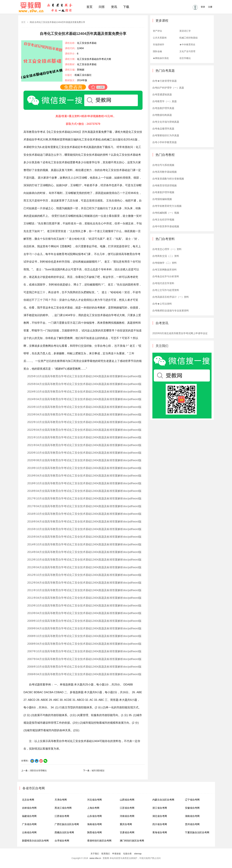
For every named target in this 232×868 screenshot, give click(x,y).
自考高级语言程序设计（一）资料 (171, 297)
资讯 (114, 7)
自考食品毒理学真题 (163, 129)
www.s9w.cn (95, 858)
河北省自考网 (94, 800)
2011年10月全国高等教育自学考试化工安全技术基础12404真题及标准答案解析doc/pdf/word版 (84, 590)
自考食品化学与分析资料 (166, 276)
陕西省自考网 (94, 832)
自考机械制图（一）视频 (166, 213)
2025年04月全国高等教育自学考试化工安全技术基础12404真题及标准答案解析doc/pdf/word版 (84, 384)
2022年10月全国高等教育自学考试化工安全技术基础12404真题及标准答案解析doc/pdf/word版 (84, 422)
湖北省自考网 (160, 816)
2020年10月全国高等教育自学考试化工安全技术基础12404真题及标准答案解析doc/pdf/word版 (84, 453)
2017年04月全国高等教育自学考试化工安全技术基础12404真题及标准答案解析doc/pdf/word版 (84, 506)
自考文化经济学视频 (163, 220)
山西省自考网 (127, 800)
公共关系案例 (160, 38)
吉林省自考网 (29, 808)
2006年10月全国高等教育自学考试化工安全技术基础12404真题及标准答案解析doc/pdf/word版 (84, 667)
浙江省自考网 (160, 808)
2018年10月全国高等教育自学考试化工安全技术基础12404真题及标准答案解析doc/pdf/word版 (84, 483)
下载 (126, 7)
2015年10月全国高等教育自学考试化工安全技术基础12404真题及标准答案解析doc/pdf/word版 (84, 529)
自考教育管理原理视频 (165, 186)
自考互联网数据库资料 (165, 270)
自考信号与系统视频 (163, 165)
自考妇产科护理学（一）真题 (168, 88)
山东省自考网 (94, 816)
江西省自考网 (62, 816)
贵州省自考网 (192, 824)
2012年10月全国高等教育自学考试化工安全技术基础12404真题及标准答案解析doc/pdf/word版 (84, 575)
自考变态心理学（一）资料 (167, 249)
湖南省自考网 (192, 816)
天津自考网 (61, 800)
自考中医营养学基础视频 (166, 226)
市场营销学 (159, 44)
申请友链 (116, 854)
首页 (89, 7)
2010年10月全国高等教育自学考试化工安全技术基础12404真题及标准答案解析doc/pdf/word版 (84, 606)
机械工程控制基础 (188, 38)
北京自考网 (28, 800)
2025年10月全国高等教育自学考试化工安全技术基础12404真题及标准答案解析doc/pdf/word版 (84, 376)
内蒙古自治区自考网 (163, 800)
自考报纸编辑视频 (162, 199)
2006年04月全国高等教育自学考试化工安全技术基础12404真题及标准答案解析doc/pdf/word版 (84, 674)
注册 (210, 7)
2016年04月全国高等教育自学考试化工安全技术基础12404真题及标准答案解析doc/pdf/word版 (84, 522)
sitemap (138, 854)
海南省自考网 (94, 824)
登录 (203, 7)
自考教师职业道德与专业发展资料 (171, 311)
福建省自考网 (29, 816)
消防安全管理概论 (38, 771)
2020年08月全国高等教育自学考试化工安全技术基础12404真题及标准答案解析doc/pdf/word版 (84, 460)
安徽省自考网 (192, 808)
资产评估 (157, 31)
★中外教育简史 (187, 44)
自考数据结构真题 (162, 115)
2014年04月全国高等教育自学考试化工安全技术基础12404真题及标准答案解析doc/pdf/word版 (84, 552)
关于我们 (95, 854)
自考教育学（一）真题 (165, 101)
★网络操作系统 (161, 58)
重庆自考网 (126, 824)
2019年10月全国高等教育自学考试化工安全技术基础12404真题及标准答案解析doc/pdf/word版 (84, 468)
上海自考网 (93, 808)
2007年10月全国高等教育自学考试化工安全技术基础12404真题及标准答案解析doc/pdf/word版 (84, 651)
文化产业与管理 (187, 51)
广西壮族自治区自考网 (67, 824)
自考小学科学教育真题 (165, 142)
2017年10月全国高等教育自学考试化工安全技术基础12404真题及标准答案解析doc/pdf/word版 (84, 499)
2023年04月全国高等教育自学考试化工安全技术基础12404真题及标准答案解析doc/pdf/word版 (84, 415)
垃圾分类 (127, 854)
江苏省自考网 (127, 808)
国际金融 (157, 51)
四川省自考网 (160, 824)
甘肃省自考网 (127, 832)
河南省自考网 (127, 816)
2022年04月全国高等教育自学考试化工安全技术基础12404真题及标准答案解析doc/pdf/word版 (84, 430)
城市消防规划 (98, 771)
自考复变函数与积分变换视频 (168, 179)
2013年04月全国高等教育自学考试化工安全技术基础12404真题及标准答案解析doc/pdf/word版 (84, 567)
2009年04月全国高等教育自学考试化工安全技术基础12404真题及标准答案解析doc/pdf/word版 (84, 628)
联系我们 (106, 854)
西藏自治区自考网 (64, 832)
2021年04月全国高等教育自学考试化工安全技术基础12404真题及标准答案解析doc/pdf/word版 (84, 445)
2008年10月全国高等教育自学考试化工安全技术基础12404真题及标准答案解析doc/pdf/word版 (84, 636)
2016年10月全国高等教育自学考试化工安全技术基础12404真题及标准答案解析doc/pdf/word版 (84, 514)
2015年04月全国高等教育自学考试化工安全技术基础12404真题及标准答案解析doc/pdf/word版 (84, 537)
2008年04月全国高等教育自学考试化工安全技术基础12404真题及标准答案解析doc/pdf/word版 (84, 644)
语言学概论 (185, 58)
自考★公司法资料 (162, 304)
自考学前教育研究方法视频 (167, 206)
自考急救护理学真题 (163, 108)
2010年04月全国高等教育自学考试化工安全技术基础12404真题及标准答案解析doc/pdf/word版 (84, 613)
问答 (102, 7)
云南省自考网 (29, 832)
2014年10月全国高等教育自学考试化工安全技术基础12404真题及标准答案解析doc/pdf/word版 (84, 544)
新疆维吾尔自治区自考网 (35, 841)
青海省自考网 (160, 832)
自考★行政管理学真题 (165, 81)
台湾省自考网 (62, 841)
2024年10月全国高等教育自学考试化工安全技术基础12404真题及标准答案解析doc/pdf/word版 (84, 392)
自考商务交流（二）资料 (166, 256)
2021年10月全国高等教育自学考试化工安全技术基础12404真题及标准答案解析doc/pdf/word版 (84, 437)
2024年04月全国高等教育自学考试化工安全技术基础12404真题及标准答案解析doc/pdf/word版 (84, 399)
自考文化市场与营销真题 (166, 122)
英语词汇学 (185, 31)
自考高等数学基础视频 (165, 172)
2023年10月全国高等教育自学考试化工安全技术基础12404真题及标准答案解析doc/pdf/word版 (84, 407)
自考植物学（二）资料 (165, 263)
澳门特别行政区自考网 (132, 841)
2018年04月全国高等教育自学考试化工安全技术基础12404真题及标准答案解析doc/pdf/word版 (84, 491)
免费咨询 (73, 87)
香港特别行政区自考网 (99, 841)
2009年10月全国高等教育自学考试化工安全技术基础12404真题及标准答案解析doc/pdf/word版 (84, 621)
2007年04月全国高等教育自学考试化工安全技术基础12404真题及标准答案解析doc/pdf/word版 (84, 659)
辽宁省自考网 (192, 800)
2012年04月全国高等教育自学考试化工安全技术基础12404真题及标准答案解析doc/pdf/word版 (84, 583)
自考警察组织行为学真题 (166, 135)
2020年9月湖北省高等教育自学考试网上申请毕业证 (180, 333)
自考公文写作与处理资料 (166, 290)
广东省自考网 (29, 824)
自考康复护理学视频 (163, 192)
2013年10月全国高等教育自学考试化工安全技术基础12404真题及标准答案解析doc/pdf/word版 (84, 560)
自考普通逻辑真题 (162, 95)
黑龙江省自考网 (63, 808)
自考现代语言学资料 (163, 283)
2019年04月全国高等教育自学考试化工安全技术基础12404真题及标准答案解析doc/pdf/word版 (84, 476)
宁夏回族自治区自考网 (197, 832)
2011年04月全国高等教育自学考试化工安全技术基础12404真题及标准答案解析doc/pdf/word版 (84, 598)
